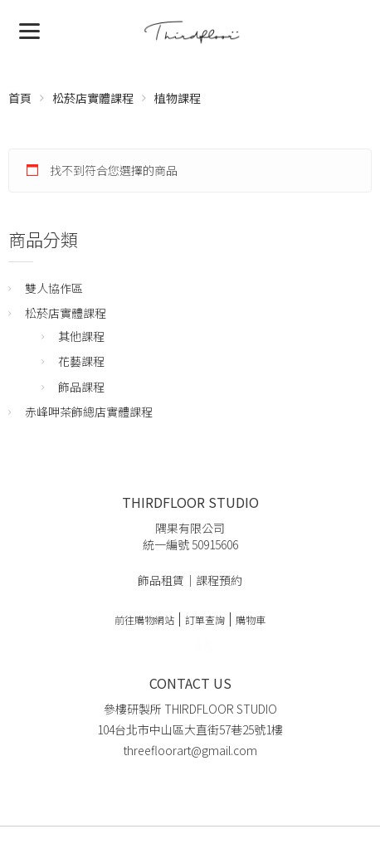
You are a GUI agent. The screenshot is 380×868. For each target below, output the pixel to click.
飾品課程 (81, 387)
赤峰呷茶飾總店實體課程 (89, 412)
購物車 (251, 619)
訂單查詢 (205, 619)
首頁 (20, 98)
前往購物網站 (144, 619)
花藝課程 (81, 361)
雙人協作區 (54, 288)
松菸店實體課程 (93, 98)
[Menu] (29, 29)
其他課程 (81, 336)
